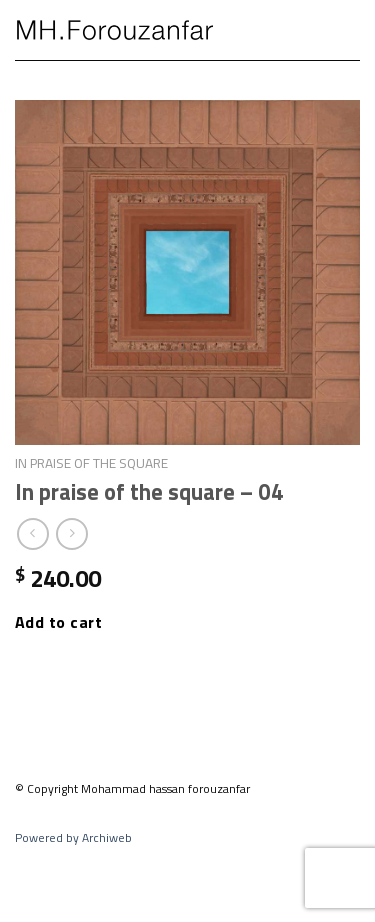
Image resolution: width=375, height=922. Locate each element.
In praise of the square (91, 463)
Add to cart (58, 622)
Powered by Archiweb (73, 837)
